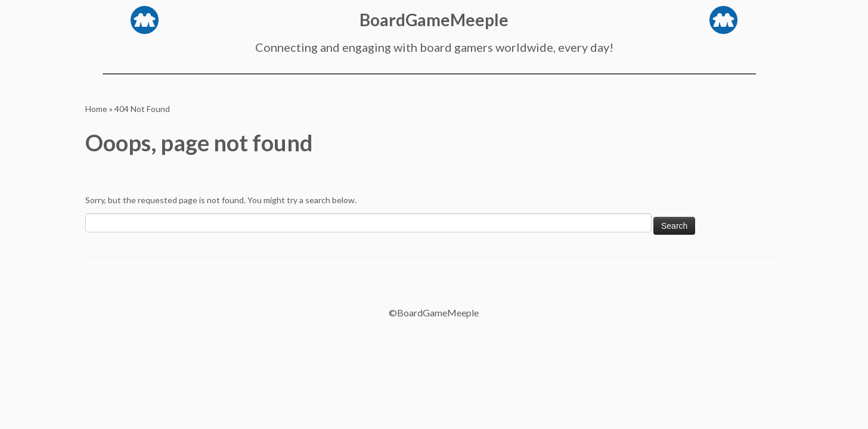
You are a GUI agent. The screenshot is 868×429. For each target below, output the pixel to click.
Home (96, 109)
